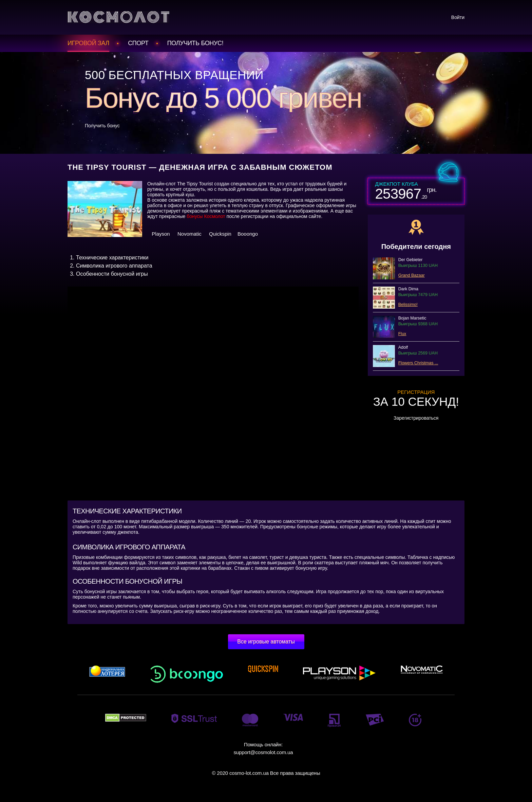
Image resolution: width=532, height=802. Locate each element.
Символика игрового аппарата (114, 266)
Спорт (138, 43)
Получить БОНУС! (195, 43)
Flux (402, 334)
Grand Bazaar (412, 275)
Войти (458, 17)
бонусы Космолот (206, 216)
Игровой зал (88, 43)
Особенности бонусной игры (112, 274)
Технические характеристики (112, 258)
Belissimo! (408, 305)
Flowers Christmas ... (418, 363)
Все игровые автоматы (266, 642)
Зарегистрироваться (416, 418)
